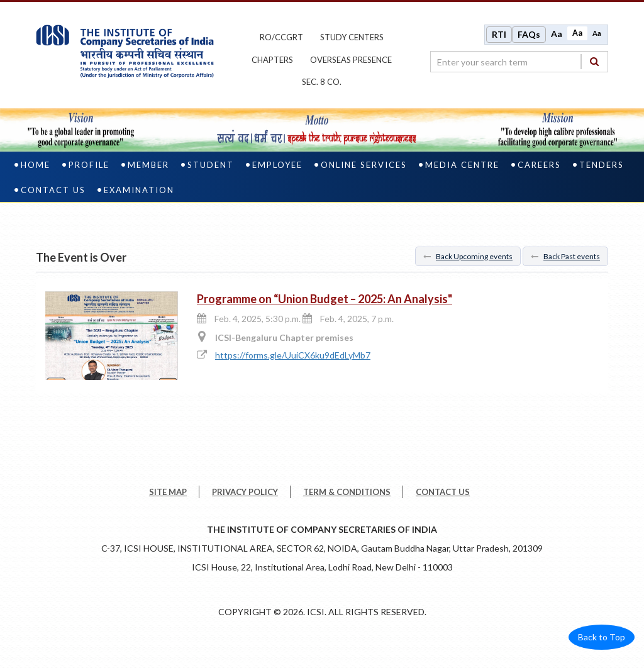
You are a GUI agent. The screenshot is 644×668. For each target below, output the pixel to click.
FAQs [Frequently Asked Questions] (529, 37)
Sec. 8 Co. (322, 84)
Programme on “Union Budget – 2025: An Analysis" (325, 304)
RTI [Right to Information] (499, 37)
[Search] (594, 64)
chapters (272, 62)
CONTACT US (443, 497)
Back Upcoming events (468, 261)
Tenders (602, 170)
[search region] (519, 64)
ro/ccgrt (281, 40)
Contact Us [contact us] (53, 195)
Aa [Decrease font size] (597, 36)
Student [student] (211, 170)
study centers (352, 40)
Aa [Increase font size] (557, 36)
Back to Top (602, 642)
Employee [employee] (277, 170)
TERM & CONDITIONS (347, 497)
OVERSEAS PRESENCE (351, 62)
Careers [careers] (539, 170)
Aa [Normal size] (577, 36)
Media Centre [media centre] (462, 170)
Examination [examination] (139, 195)
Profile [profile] (89, 170)
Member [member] (148, 170)
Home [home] (36, 170)
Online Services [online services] (364, 170)
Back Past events (565, 261)
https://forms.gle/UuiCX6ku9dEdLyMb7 (293, 360)
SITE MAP (168, 497)
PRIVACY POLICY (245, 497)
